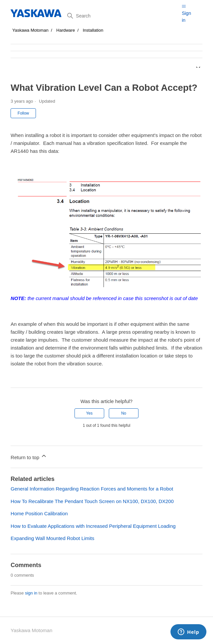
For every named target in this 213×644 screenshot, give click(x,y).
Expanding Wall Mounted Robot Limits (52, 538)
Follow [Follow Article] (23, 113)
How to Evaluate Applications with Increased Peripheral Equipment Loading (93, 526)
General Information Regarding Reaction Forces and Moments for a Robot (92, 489)
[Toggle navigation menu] (184, 6)
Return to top (29, 456)
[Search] (122, 16)
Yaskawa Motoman (30, 30)
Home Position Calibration (39, 513)
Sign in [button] (186, 17)
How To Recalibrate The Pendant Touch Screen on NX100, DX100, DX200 (92, 501)
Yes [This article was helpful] (89, 413)
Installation (93, 30)
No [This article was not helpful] (123, 413)
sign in (31, 593)
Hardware (66, 30)
